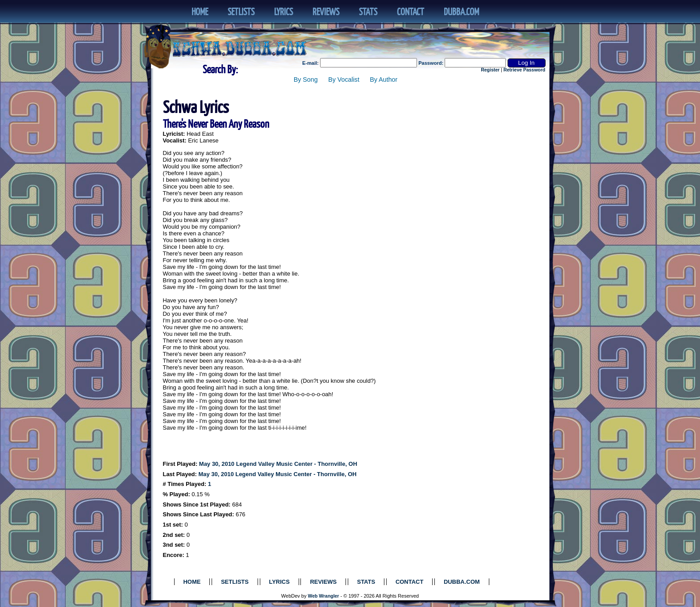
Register (490, 70)
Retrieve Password (525, 70)
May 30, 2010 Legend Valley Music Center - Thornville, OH (278, 464)
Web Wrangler (324, 596)
